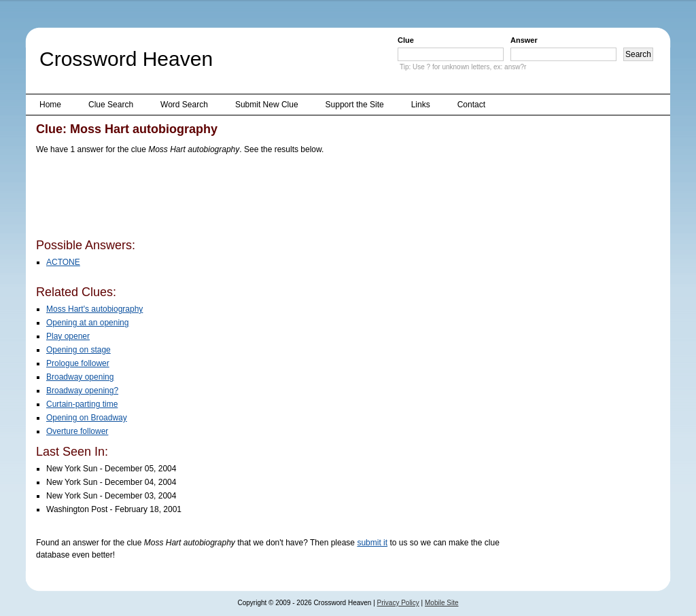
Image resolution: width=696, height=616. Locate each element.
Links (421, 105)
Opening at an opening (87, 323)
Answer (524, 40)
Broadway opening (80, 377)
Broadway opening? (82, 391)
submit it (372, 543)
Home (50, 105)
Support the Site (355, 105)
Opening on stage (79, 350)
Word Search (184, 105)
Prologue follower (78, 363)
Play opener (68, 336)
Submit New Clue (267, 105)
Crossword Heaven (126, 59)
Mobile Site (441, 603)
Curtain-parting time (82, 404)
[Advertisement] (283, 199)
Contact (471, 105)
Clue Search (111, 105)
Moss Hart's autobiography (94, 309)
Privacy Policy (398, 603)
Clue (406, 40)
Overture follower (77, 431)
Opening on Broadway (87, 418)
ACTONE (63, 262)
